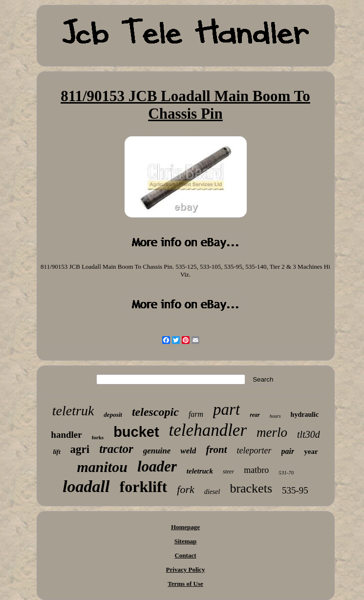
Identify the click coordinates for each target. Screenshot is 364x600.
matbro (256, 470)
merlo (272, 432)
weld (188, 451)
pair (288, 451)
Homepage (185, 527)
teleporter (254, 450)
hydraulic (305, 415)
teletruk (73, 411)
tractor (116, 449)
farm (196, 414)
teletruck (200, 471)
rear (255, 415)
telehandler (208, 430)
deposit (113, 415)
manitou (102, 467)
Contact (185, 555)
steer (228, 471)
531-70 (286, 472)
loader (157, 466)
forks (98, 437)
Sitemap (186, 541)
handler (66, 435)
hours (275, 416)
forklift (144, 487)
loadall (86, 486)
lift (56, 452)
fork (185, 489)
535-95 (295, 490)
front (216, 450)
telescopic (155, 412)
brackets (251, 488)
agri (80, 449)
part (226, 409)
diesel (212, 492)
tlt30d (309, 434)
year (311, 451)
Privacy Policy (186, 569)
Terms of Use (185, 584)
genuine (157, 451)
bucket (136, 432)
